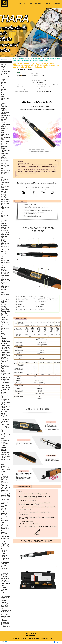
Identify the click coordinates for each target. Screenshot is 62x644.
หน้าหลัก (15, 59)
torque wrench (29, 69)
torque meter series (21, 69)
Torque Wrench (22, 59)
